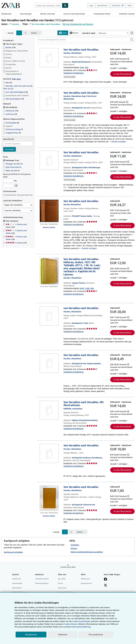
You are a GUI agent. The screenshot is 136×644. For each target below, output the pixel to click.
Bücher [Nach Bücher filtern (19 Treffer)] (9, 47)
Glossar (74, 548)
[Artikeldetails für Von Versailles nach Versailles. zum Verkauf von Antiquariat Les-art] (49, 101)
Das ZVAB (62, 579)
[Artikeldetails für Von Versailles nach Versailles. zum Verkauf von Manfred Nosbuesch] (49, 58)
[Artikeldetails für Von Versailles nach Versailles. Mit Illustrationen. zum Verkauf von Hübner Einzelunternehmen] (49, 410)
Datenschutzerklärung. (81, 627)
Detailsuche (6, 14)
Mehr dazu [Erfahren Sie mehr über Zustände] (16, 79)
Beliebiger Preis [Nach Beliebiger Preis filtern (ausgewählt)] (11, 160)
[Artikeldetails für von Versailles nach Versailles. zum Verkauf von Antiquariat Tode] (49, 316)
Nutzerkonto (102, 5)
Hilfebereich (85, 579)
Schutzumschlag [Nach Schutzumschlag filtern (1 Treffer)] (13, 129)
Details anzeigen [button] (119, 142)
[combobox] (48, 5)
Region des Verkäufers (14, 205)
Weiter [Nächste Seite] (34, 33)
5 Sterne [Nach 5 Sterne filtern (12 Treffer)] (16, 243)
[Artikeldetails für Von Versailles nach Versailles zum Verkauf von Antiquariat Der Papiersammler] (49, 363)
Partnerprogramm (42, 583)
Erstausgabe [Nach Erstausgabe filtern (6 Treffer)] (11, 123)
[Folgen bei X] (105, 585)
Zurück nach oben (68, 567)
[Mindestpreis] (8, 181)
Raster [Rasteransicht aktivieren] (74, 33)
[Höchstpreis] (8, 186)
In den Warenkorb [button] (122, 74)
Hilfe (130, 5)
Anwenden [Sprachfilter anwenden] (10, 149)
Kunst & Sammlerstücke (74, 14)
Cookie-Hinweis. (71, 624)
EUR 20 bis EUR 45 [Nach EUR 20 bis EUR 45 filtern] (12, 167)
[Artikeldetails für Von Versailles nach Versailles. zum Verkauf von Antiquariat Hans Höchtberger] (49, 160)
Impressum (62, 588)
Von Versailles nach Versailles (46, 24)
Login (91, 5)
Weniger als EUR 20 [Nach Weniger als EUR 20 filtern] (13, 164)
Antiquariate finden (102, 14)
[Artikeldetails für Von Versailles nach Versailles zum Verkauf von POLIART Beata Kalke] (49, 211)
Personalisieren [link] (96, 634)
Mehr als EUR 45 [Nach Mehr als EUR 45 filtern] (12, 170)
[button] (132, 40)
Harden (15, 24)
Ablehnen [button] (63, 634)
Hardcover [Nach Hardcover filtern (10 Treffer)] (11, 111)
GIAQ (82, 288)
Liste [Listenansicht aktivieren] (63, 33)
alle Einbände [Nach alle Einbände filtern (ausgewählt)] (10, 107)
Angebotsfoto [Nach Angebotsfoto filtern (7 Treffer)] (12, 133)
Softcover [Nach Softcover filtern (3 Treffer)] (10, 114)
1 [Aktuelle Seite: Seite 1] (19, 33)
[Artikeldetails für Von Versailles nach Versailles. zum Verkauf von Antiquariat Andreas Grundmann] (49, 453)
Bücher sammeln (48, 14)
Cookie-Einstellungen (81, 621)
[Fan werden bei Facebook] (105, 579)
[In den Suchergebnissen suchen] (86, 40)
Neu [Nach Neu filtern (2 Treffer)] (8, 82)
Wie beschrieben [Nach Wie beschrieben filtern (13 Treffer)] (14, 99)
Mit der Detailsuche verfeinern (78, 24)
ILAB (82, 67)
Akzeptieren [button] (31, 634)
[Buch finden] (65, 5)
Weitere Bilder (49, 227)
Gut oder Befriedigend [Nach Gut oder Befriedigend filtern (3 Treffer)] (15, 92)
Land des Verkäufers (13, 211)
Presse (60, 583)
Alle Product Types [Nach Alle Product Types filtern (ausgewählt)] (13, 44)
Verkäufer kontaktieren (74, 73)
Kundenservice (86, 583)
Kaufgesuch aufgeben (13, 552)
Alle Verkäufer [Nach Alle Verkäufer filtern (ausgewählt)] (12, 221)
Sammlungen (26, 14)
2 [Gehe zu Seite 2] (25, 33)
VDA (87, 67)
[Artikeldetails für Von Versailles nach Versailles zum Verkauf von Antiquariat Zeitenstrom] (49, 498)
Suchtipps (75, 545)
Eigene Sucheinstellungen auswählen (87, 552)
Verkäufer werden (127, 14)
